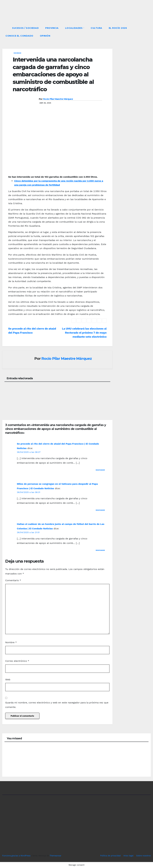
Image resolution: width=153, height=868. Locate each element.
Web (8, 679)
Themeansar (55, 856)
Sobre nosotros (144, 856)
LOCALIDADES (74, 28)
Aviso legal (128, 856)
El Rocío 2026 (118, 28)
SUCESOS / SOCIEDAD (25, 28)
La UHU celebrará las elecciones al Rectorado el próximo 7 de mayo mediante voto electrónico (84, 333)
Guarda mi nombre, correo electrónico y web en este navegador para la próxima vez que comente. (57, 705)
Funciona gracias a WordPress (17, 856)
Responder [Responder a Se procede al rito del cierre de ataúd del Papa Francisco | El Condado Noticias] (100, 470)
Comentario (13, 580)
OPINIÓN (45, 36)
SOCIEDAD (17, 53)
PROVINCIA (52, 28)
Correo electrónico (17, 661)
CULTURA (96, 28)
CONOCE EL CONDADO (19, 36)
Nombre (11, 642)
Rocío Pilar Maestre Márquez (58, 99)
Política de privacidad (110, 856)
